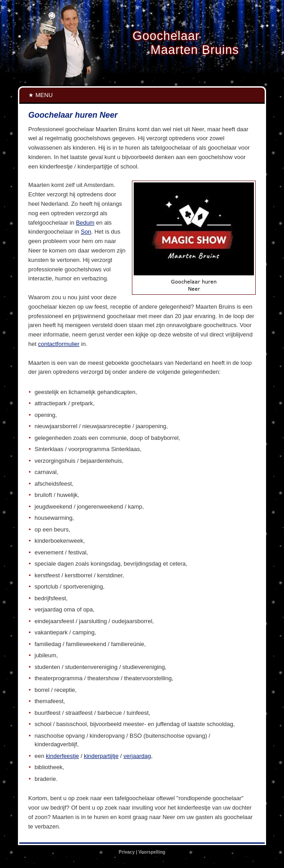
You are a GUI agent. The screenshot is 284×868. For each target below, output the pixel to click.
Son (86, 232)
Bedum (85, 223)
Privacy (127, 852)
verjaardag (137, 756)
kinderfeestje (62, 756)
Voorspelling (152, 852)
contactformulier (59, 344)
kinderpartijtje (101, 756)
